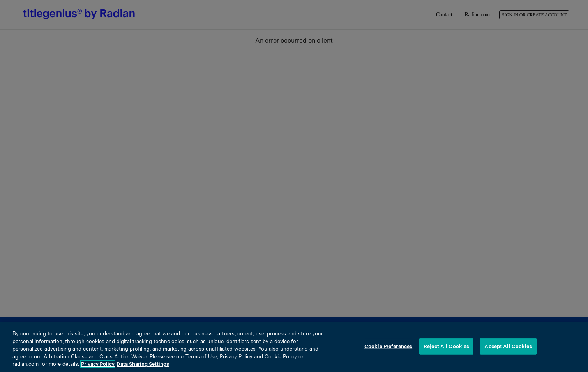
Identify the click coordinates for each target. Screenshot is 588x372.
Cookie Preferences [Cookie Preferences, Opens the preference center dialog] (388, 346)
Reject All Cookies (446, 346)
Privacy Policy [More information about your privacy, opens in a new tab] (98, 364)
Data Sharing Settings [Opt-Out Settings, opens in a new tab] (143, 364)
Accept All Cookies (508, 346)
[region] (294, 347)
